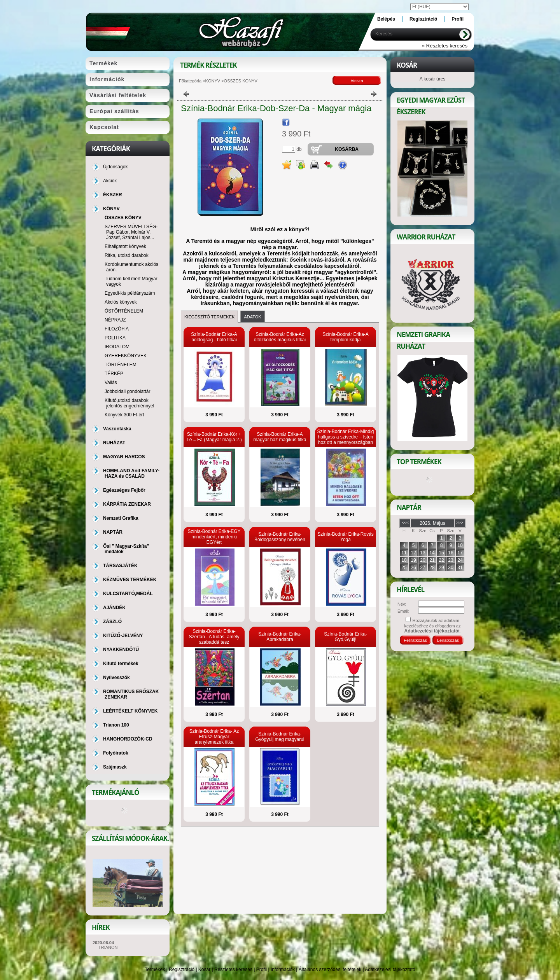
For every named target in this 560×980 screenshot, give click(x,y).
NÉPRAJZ (115, 320)
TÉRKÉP (114, 374)
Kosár (204, 970)
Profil (262, 970)
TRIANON (108, 947)
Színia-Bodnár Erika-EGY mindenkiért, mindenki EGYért (214, 537)
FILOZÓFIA (117, 329)
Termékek (155, 970)
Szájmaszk (115, 767)
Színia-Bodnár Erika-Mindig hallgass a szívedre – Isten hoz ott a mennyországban (345, 437)
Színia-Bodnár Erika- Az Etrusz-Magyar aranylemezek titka (214, 737)
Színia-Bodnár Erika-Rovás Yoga (346, 537)
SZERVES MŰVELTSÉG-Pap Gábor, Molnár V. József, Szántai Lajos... (131, 232)
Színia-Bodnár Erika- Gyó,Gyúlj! (346, 637)
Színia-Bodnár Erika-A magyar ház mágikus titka (280, 437)
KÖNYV (213, 81)
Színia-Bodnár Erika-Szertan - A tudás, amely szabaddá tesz (214, 637)
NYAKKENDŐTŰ (121, 650)
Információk (283, 970)
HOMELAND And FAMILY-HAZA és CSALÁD (131, 473)
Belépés (386, 19)
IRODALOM (117, 347)
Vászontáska (117, 429)
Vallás (111, 383)
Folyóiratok (116, 753)
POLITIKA (115, 338)
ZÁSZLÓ (112, 622)
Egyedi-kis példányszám (130, 293)
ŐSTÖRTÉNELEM (124, 311)
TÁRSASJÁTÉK (120, 566)
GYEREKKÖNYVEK (126, 356)
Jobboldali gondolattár (127, 391)
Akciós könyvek (121, 302)
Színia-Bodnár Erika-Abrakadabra (280, 637)
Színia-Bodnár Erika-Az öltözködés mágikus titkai (280, 337)
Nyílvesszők (116, 678)
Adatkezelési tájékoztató (390, 970)
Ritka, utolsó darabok (127, 255)
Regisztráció (182, 970)
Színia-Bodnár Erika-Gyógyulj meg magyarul (280, 737)
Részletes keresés (233, 970)
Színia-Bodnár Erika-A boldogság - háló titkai (214, 337)
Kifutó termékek (121, 664)
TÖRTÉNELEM (121, 365)
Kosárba (347, 149)
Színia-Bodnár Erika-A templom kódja (346, 337)
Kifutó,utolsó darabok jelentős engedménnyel (129, 403)
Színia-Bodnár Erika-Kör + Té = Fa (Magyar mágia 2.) (214, 437)
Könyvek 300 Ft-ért (124, 415)
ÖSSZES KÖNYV (123, 218)
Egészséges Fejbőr (124, 490)
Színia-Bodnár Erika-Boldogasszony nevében (280, 537)
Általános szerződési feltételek (330, 970)
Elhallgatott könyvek (125, 246)
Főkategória (190, 81)
